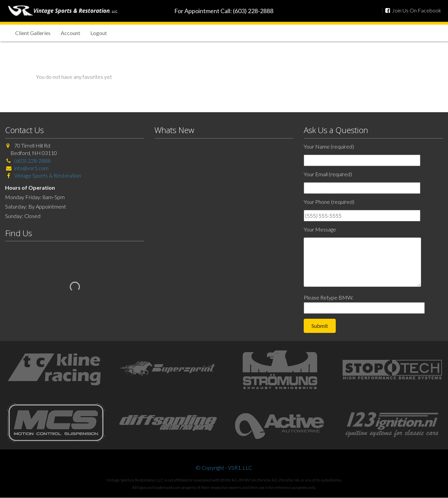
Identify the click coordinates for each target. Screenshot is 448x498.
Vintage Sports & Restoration (47, 175)
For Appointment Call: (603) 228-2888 (224, 11)
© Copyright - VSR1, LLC (224, 468)
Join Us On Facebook (413, 10)
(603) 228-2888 (32, 161)
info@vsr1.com (31, 168)
